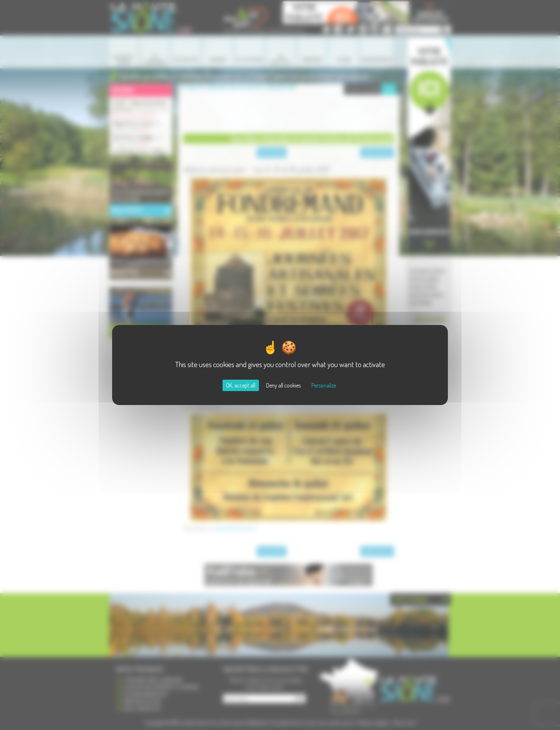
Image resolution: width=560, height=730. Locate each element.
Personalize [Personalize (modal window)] (324, 385)
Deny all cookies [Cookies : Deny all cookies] (283, 385)
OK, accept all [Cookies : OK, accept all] (241, 385)
